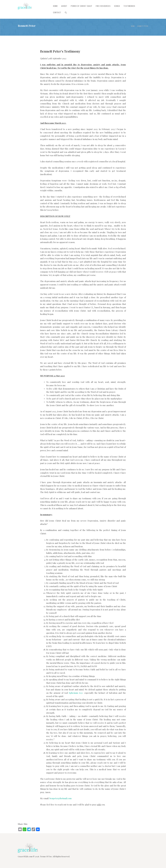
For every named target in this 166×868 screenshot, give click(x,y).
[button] (66, 13)
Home (133, 26)
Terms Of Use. (46, 856)
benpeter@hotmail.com (61, 798)
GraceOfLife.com (25, 856)
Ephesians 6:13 (76, 693)
